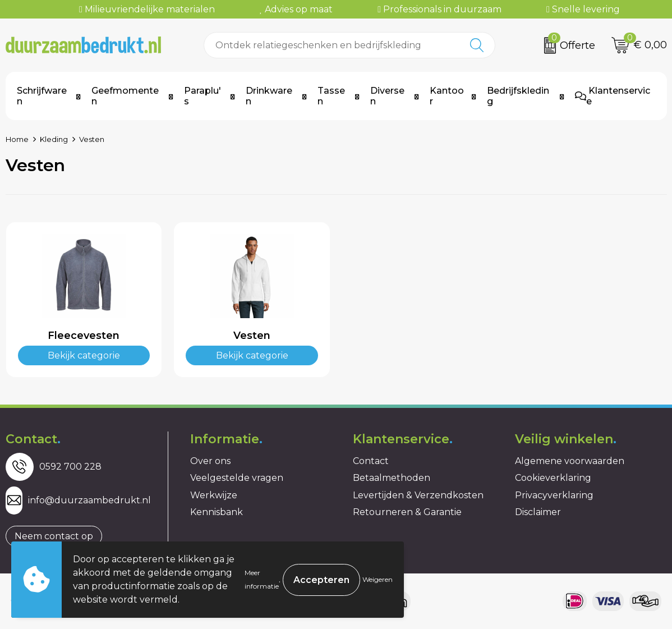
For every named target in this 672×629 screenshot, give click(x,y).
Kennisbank (217, 512)
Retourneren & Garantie (407, 512)
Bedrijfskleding (518, 96)
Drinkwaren (269, 96)
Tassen (331, 96)
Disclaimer (538, 512)
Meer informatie (262, 579)
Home (17, 139)
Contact (371, 461)
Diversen (387, 96)
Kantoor (447, 96)
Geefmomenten (125, 96)
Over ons (210, 461)
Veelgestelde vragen (237, 478)
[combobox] (332, 45)
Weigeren (378, 579)
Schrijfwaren (42, 96)
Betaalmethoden (392, 478)
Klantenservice (613, 96)
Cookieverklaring (553, 478)
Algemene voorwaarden (570, 461)
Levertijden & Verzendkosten (418, 495)
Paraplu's (202, 96)
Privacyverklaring (554, 495)
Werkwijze (214, 495)
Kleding (54, 139)
